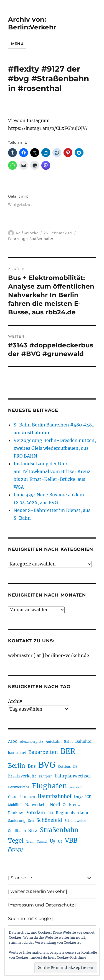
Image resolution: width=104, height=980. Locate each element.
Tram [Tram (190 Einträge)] (30, 842)
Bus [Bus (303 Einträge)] (32, 766)
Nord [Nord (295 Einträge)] (55, 805)
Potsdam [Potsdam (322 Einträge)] (35, 812)
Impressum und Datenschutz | (42, 905)
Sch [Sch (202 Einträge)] (31, 821)
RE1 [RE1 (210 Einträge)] (50, 813)
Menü (17, 44)
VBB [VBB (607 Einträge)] (71, 840)
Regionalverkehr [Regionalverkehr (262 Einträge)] (72, 813)
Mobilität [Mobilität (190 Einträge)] (15, 805)
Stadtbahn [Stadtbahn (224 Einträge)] (17, 831)
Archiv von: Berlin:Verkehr (32, 23)
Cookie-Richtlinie (72, 957)
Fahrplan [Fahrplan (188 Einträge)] (46, 776)
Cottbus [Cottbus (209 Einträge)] (64, 766)
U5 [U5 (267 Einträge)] (53, 841)
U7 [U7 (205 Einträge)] (60, 841)
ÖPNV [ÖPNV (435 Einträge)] (16, 850)
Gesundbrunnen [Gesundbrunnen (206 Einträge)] (21, 797)
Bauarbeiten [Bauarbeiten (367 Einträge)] (43, 752)
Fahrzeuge (18, 239)
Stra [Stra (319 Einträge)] (33, 830)
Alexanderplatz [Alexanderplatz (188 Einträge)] (32, 742)
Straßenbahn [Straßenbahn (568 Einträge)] (59, 830)
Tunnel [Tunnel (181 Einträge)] (42, 842)
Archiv (15, 701)
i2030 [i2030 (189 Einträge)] (78, 797)
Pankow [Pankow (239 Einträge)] (15, 813)
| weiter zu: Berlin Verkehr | (38, 891)
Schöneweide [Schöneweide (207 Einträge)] (75, 821)
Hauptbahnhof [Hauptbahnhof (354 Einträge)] (54, 796)
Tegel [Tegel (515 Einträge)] (16, 841)
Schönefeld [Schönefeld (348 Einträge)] (49, 820)
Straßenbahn (41, 239)
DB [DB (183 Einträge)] (75, 767)
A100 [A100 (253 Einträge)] (13, 741)
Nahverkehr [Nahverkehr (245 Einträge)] (36, 805)
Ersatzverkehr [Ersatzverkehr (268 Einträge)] (22, 776)
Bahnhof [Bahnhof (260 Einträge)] (83, 741)
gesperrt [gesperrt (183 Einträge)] (76, 787)
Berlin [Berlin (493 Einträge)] (17, 766)
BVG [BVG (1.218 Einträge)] (47, 765)
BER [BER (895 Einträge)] (68, 751)
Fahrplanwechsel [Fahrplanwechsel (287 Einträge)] (73, 776)
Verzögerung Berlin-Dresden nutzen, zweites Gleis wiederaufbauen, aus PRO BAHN (55, 448)
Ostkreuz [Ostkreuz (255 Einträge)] (71, 805)
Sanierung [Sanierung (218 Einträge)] (17, 821)
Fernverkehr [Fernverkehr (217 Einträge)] (19, 787)
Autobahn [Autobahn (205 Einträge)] (54, 742)
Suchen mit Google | (31, 919)
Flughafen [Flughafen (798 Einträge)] (50, 786)
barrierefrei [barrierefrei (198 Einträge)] (17, 753)
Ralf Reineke (27, 233)
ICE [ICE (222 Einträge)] (88, 797)
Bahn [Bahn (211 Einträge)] (68, 742)
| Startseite (20, 878)
